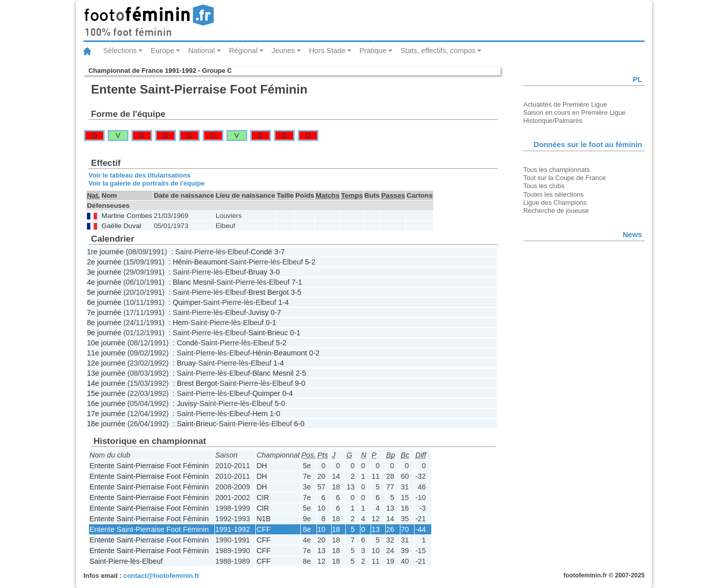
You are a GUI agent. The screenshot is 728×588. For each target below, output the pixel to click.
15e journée (106, 393)
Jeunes (283, 51)
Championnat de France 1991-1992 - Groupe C (160, 71)
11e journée (106, 353)
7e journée (104, 312)
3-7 (279, 252)
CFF (263, 529)
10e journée (106, 343)
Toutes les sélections (554, 194)
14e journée (106, 383)
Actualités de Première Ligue (565, 104)
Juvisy (258, 312)
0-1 (271, 323)
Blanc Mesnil (194, 282)
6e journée (104, 302)
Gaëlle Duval (121, 226)
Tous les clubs (544, 186)
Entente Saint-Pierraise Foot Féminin (149, 466)
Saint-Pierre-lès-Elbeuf (126, 561)
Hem (180, 323)
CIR (263, 497)
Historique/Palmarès (553, 121)
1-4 (283, 302)
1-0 (275, 414)
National (201, 51)
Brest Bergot (268, 292)
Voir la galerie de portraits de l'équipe (147, 183)
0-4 (287, 393)
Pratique (373, 51)
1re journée (105, 252)
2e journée (104, 262)
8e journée (104, 323)
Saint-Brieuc (268, 333)
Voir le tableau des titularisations (140, 175)
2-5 (301, 373)
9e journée (104, 333)
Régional (243, 51)
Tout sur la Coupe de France (564, 178)
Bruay (258, 272)
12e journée (106, 363)
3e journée (104, 272)
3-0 (275, 272)
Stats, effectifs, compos (438, 51)
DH (262, 466)
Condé (261, 252)
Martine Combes (127, 216)
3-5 (296, 292)
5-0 (280, 403)
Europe (162, 51)
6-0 (300, 424)
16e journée (106, 403)
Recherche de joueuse (556, 211)
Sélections (120, 51)
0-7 (276, 312)
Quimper (187, 302)
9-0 (300, 383)
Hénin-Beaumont (200, 262)
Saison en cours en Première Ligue (574, 112)
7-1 (297, 282)
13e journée (106, 373)
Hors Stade (327, 51)
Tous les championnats (557, 170)
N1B (263, 519)
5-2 (310, 262)
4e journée (104, 282)
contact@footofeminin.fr (161, 576)
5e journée (104, 292)
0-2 (314, 353)
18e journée (106, 424)
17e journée (106, 414)
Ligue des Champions (555, 202)
